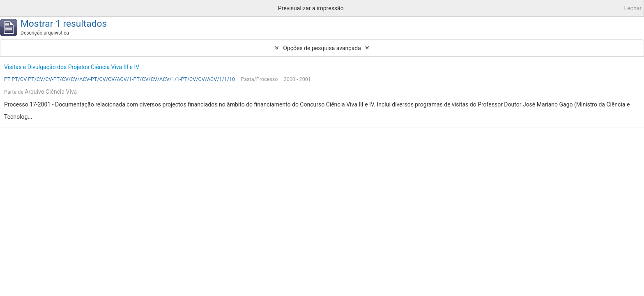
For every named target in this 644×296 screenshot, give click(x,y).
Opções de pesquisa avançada (322, 48)
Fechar (633, 8)
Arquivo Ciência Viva (51, 92)
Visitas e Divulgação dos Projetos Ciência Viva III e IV (72, 67)
